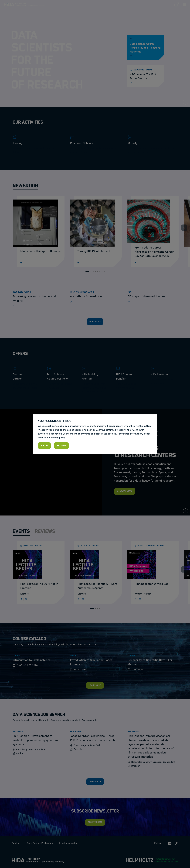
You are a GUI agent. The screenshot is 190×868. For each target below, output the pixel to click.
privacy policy (58, 438)
